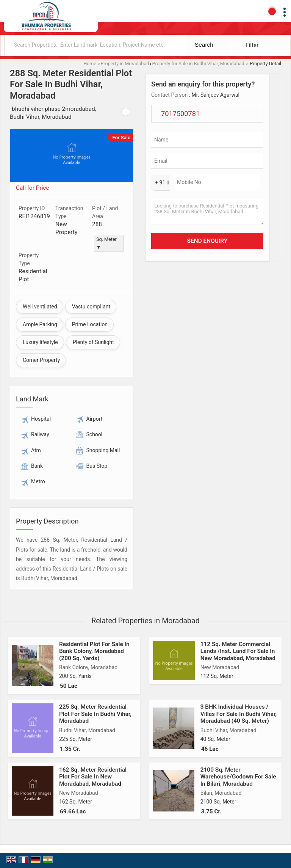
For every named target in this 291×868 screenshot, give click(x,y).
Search (204, 45)
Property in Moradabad (125, 64)
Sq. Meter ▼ (106, 243)
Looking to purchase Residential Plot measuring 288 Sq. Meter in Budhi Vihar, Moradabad (207, 212)
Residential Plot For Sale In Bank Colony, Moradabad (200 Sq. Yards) (94, 651)
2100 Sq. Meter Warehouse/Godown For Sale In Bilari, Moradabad (238, 777)
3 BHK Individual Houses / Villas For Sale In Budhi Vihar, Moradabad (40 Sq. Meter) (239, 714)
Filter (252, 45)
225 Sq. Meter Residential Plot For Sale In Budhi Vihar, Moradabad (95, 714)
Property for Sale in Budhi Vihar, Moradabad (198, 64)
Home (90, 64)
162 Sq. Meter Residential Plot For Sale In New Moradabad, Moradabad (93, 777)
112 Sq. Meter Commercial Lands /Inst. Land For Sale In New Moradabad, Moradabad (238, 651)
